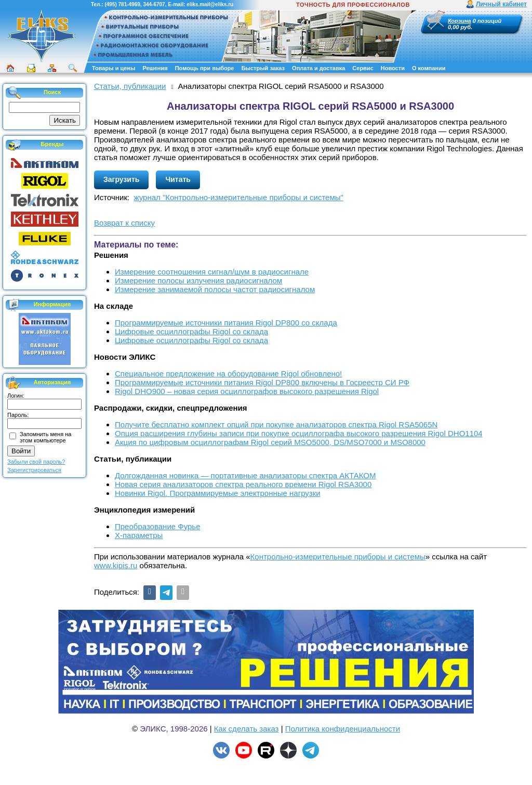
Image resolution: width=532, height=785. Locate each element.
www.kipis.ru (116, 565)
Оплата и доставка (318, 68)
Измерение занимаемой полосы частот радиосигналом (215, 289)
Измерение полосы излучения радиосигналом (198, 280)
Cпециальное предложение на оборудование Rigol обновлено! (228, 374)
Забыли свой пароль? (36, 462)
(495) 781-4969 (122, 4)
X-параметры (139, 535)
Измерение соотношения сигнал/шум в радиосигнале (212, 272)
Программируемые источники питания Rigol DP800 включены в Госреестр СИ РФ (262, 382)
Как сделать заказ (247, 729)
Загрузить (121, 179)
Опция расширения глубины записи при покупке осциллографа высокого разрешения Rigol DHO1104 (299, 433)
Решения (155, 68)
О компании (429, 68)
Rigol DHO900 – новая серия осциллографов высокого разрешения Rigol (247, 391)
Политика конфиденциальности (343, 729)
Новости (393, 68)
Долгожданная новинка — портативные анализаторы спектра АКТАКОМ (245, 475)
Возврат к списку (124, 223)
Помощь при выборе (205, 68)
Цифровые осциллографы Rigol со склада (191, 331)
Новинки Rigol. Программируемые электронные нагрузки (218, 493)
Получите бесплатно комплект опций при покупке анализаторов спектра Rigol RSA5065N (276, 424)
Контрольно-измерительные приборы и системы (338, 557)
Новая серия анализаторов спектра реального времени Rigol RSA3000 (243, 484)
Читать (178, 179)
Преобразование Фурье (158, 526)
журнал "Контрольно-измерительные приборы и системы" (239, 197)
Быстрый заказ (263, 68)
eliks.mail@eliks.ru (210, 4)
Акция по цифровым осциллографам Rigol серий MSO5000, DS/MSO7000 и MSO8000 (270, 442)
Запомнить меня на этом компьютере (45, 437)
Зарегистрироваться (34, 470)
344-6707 (154, 4)
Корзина (460, 21)
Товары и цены (114, 68)
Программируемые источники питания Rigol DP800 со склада (226, 323)
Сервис (363, 68)
